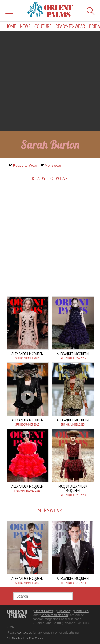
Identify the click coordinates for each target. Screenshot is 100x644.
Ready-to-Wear (70, 26)
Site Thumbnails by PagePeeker (25, 638)
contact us (25, 633)
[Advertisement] (50, 81)
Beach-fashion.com (54, 615)
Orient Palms (44, 611)
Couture (43, 26)
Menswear (51, 165)
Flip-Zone (64, 611)
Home (11, 26)
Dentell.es (81, 611)
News (25, 26)
